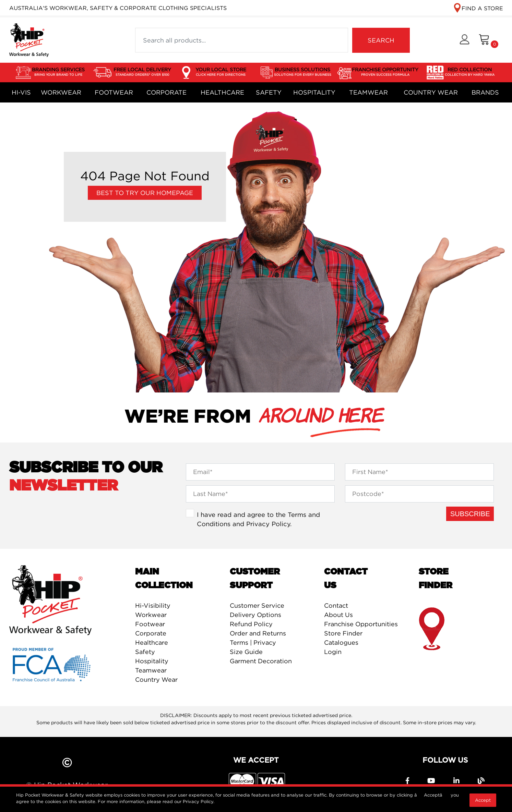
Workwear (61, 92)
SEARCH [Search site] (381, 40)
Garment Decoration (261, 661)
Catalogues (341, 643)
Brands (485, 92)
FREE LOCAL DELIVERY (142, 72)
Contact (336, 605)
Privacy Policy (268, 524)
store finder (432, 629)
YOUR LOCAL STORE (221, 72)
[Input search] (242, 40)
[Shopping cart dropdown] (489, 40)
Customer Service (257, 605)
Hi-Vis (21, 92)
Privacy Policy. (199, 801)
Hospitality (314, 92)
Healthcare (222, 92)
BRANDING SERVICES (58, 72)
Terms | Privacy (253, 643)
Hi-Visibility (153, 605)
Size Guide (246, 652)
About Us (338, 615)
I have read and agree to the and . (258, 519)
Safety (269, 92)
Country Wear (431, 92)
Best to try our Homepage (145, 193)
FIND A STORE (482, 8)
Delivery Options (255, 615)
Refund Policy (251, 624)
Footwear (114, 92)
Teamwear (368, 92)
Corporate (166, 92)
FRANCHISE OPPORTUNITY (385, 72)
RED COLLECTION (470, 72)
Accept (483, 800)
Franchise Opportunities (361, 624)
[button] (465, 40)
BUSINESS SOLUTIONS (303, 72)
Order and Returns (258, 633)
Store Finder (343, 633)
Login (333, 652)
